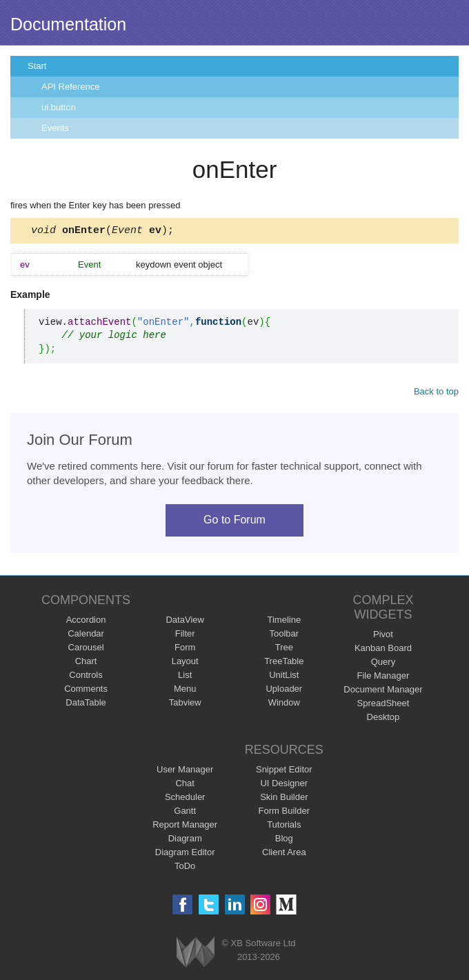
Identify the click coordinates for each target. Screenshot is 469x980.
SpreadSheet (383, 705)
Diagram (185, 840)
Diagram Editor (185, 854)
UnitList (284, 677)
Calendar (86, 636)
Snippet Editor (284, 771)
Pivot (383, 636)
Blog (284, 840)
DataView (184, 622)
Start (37, 66)
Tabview (185, 704)
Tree (284, 649)
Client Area (284, 854)
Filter (185, 636)
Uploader (284, 691)
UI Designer (284, 785)
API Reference (71, 87)
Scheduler (185, 799)
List (185, 677)
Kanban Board (383, 650)
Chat (184, 785)
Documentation (68, 24)
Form (185, 649)
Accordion (86, 622)
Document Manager (383, 691)
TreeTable (284, 663)
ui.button (59, 107)
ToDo (185, 868)
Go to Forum (234, 522)
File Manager (383, 678)
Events (55, 128)
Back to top (436, 393)
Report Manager (185, 827)
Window (284, 704)
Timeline (284, 622)
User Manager (185, 771)
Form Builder (284, 813)
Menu (185, 691)
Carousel (86, 649)
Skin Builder (284, 799)
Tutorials (284, 827)
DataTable (86, 704)
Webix (196, 954)
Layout (185, 663)
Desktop (383, 719)
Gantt (185, 813)
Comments (86, 691)
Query (383, 664)
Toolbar (284, 636)
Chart (86, 663)
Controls (86, 677)
